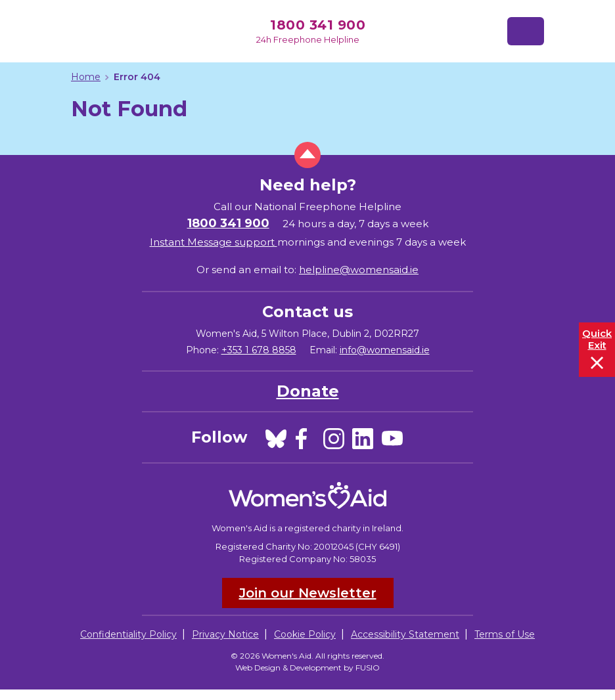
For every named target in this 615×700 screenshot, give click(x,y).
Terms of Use (505, 634)
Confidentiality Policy (128, 634)
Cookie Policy (305, 634)
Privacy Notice (225, 634)
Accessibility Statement (405, 634)
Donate (308, 391)
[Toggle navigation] (526, 31)
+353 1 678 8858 (259, 350)
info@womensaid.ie (385, 350)
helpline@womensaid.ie (359, 270)
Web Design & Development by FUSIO (307, 667)
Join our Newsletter (308, 593)
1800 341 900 (318, 25)
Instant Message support (214, 242)
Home (86, 77)
